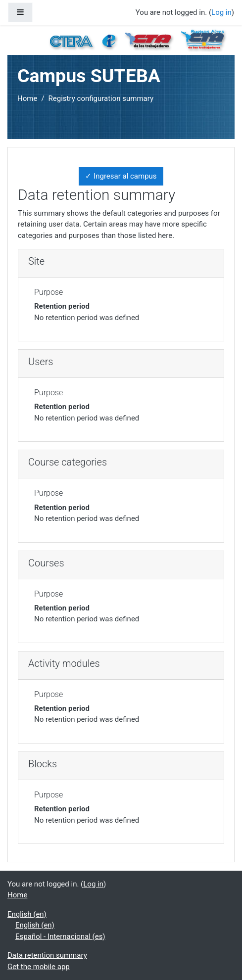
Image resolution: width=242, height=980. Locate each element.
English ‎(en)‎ (27, 914)
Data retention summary (47, 955)
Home (27, 98)
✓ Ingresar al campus (121, 176)
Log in (221, 12)
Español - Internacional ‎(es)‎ (60, 936)
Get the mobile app (39, 967)
